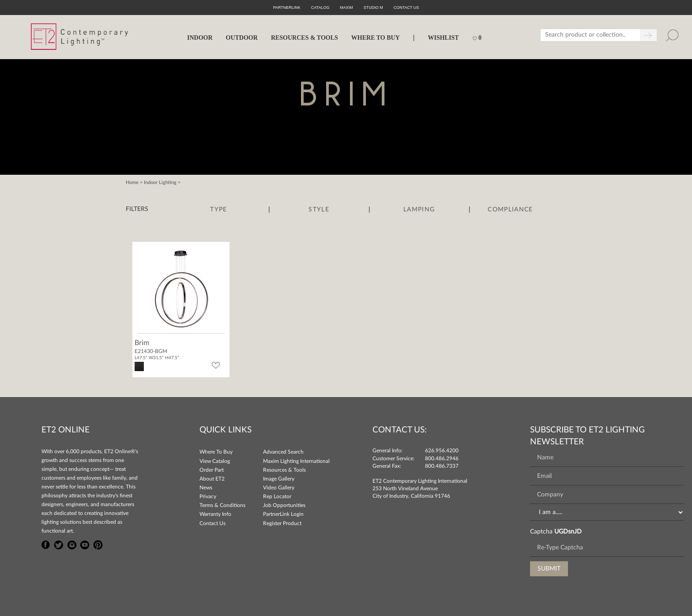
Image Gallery (279, 479)
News (206, 488)
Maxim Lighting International (296, 461)
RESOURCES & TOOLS (305, 38)
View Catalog (215, 461)
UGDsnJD (568, 532)
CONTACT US (406, 8)
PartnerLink (287, 8)
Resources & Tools (284, 470)
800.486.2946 (442, 458)
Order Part (212, 470)
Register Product (282, 523)
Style (319, 210)
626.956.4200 (442, 451)
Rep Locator (277, 496)
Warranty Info (215, 514)
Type (218, 210)
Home (132, 182)
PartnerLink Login (283, 514)
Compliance (510, 210)
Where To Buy (216, 452)
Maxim (346, 8)
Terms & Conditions (222, 505)
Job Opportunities (284, 505)
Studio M (373, 8)
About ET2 (212, 479)
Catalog (320, 8)
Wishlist (443, 38)
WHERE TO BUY (376, 38)
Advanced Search (283, 452)
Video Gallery (279, 488)
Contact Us (212, 523)
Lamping (419, 210)
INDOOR (200, 38)
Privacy (208, 496)
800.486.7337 (442, 466)
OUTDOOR (242, 38)
